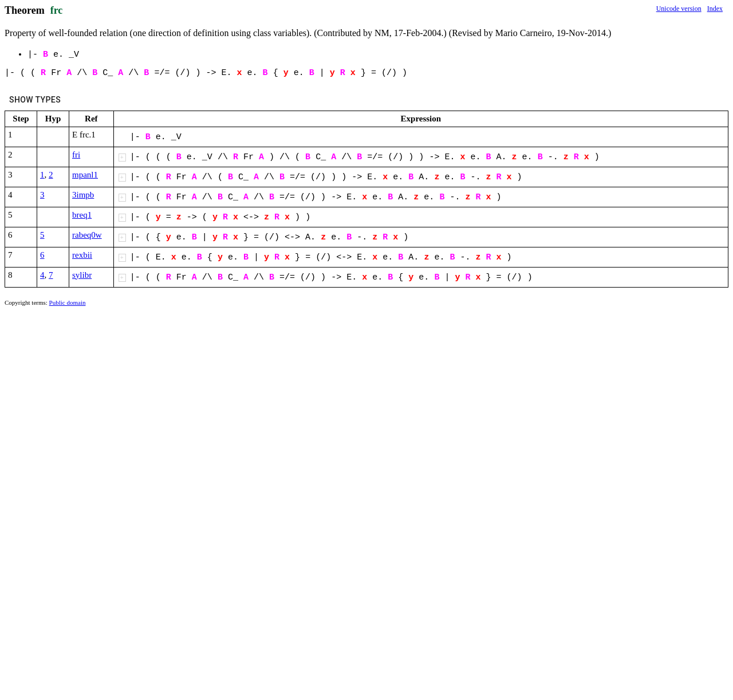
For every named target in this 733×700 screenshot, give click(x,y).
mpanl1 (85, 175)
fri (76, 155)
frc (57, 10)
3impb (83, 195)
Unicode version (679, 9)
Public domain (68, 302)
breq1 (82, 215)
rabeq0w (87, 235)
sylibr (82, 275)
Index (715, 9)
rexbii (82, 255)
